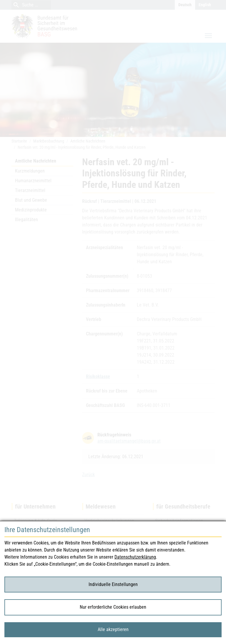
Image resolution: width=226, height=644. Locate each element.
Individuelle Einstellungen (113, 584)
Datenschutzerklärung (135, 557)
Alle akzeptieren (113, 629)
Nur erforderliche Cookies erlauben (113, 607)
